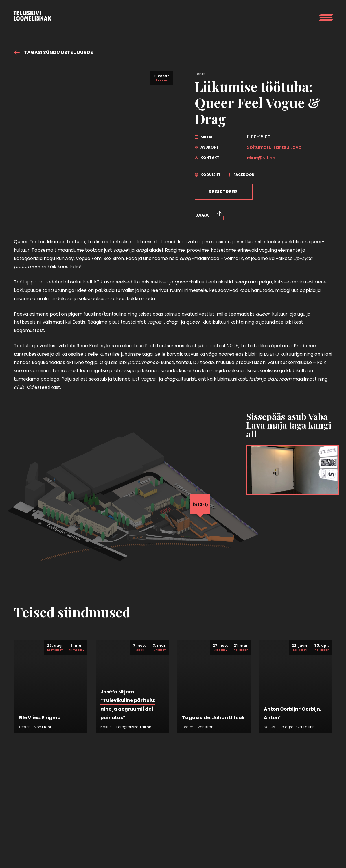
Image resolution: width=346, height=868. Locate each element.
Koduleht (208, 175)
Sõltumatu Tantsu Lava (274, 147)
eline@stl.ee (261, 158)
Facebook (241, 175)
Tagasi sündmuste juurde (53, 53)
